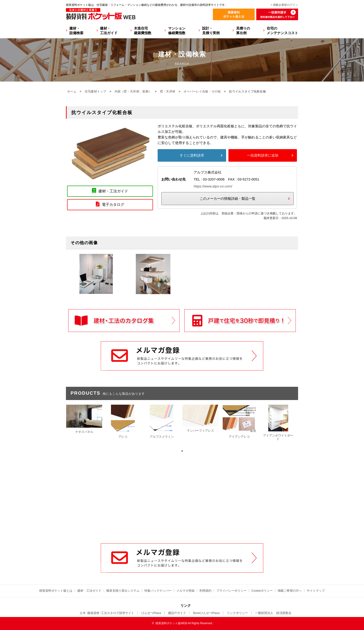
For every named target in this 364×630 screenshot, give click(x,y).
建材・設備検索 (76, 31)
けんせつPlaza (151, 613)
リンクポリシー (237, 613)
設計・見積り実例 (211, 31)
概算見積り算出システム (123, 591)
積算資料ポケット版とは (56, 591)
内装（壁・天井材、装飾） (133, 91)
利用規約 (205, 591)
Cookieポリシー (262, 591)
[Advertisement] (182, 508)
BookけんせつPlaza (206, 613)
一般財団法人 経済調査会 (273, 613)
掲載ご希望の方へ (290, 591)
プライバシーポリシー (231, 591)
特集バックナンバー (158, 591)
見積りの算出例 (243, 31)
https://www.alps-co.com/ (213, 186)
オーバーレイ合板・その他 (202, 91)
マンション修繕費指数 (177, 31)
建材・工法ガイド (109, 31)
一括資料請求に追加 (263, 155)
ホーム (72, 91)
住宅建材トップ (96, 91)
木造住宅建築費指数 (143, 31)
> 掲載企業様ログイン (284, 5)
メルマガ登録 (185, 591)
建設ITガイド (177, 613)
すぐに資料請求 (192, 155)
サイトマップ (316, 591)
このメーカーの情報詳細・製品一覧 (227, 199)
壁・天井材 (168, 91)
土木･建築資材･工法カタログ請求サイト (107, 613)
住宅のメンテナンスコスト (282, 31)
